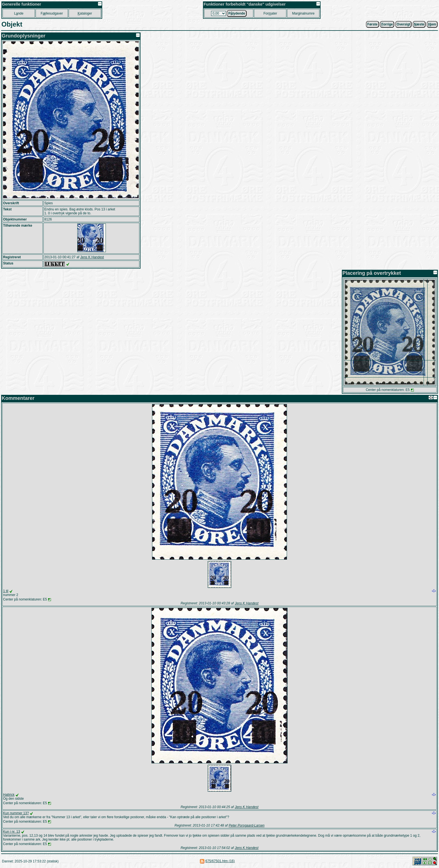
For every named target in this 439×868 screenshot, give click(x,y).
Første (373, 24)
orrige (387, 24)
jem (432, 24)
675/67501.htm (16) (220, 861)
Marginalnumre (303, 13)
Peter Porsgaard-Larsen (247, 825)
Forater (270, 13)
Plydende (237, 13)
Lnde (19, 13)
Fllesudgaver (52, 13)
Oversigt (404, 24)
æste (419, 24)
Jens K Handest (92, 257)
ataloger (85, 13)
